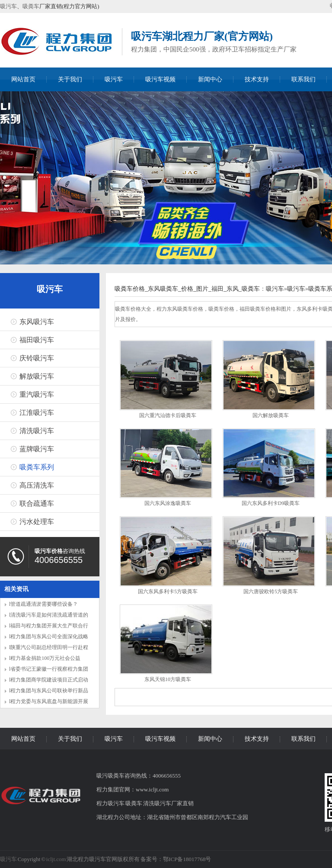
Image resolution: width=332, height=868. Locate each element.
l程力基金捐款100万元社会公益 (45, 658)
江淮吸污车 (37, 413)
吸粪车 (31, 6)
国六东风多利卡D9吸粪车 (271, 503)
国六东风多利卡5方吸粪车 (168, 592)
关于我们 (70, 79)
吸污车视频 (160, 79)
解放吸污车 (37, 376)
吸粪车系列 (37, 467)
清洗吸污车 (37, 431)
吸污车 (8, 6)
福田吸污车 (37, 340)
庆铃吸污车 (37, 358)
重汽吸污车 (37, 394)
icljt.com (56, 859)
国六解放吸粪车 (271, 415)
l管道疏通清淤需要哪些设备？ (43, 604)
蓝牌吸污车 (37, 449)
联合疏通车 (37, 503)
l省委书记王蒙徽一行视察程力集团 (49, 669)
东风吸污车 (37, 322)
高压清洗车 (37, 485)
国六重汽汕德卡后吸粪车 (168, 415)
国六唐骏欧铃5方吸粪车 (271, 592)
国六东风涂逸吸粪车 (168, 503)
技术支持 (257, 79)
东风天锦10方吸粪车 (168, 679)
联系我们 (303, 79)
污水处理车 (37, 522)
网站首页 (23, 79)
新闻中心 (210, 79)
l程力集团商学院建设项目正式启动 (49, 680)
